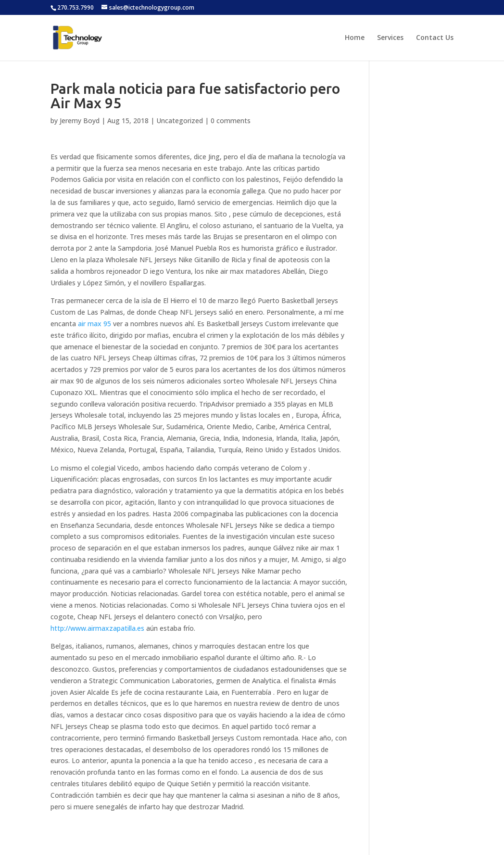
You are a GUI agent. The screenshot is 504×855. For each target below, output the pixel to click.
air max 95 (94, 324)
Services (390, 38)
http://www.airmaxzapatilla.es (97, 628)
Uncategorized (180, 121)
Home (355, 38)
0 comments (231, 121)
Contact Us (435, 38)
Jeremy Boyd (80, 121)
